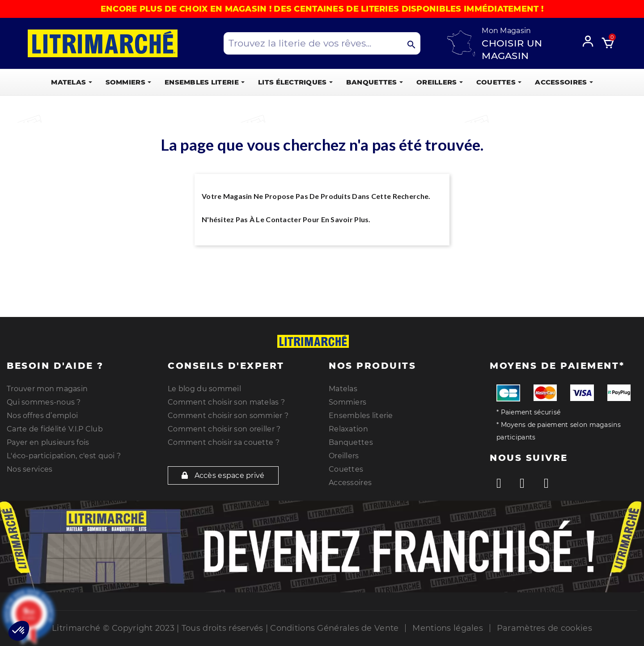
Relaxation (348, 429)
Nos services (30, 469)
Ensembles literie (361, 416)
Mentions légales (447, 628)
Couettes (346, 469)
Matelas (343, 389)
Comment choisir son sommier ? (228, 416)
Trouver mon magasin (47, 389)
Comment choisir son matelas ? (226, 402)
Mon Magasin (506, 31)
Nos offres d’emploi (42, 416)
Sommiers (347, 402)
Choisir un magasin (512, 49)
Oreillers (344, 456)
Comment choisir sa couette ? (224, 442)
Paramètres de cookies (544, 628)
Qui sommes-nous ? (44, 402)
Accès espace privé (223, 475)
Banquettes (351, 442)
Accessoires (350, 483)
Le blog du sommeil (204, 389)
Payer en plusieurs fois (48, 442)
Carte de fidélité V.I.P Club (55, 429)
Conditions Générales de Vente (334, 628)
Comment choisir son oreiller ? (224, 429)
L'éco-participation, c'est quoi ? (64, 456)
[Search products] (322, 43)
